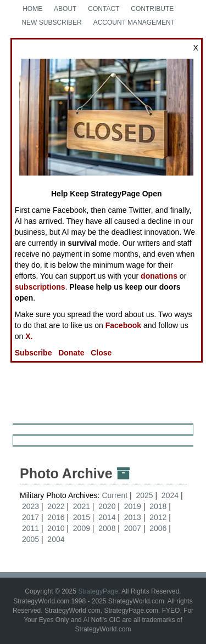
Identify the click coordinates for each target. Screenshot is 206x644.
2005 (30, 539)
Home (32, 9)
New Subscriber (51, 22)
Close (101, 353)
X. (29, 336)
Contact (104, 9)
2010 (56, 528)
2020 (107, 506)
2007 (133, 528)
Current (116, 495)
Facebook (123, 325)
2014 (107, 517)
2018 (158, 506)
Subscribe (34, 353)
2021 (82, 506)
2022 (56, 506)
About (65, 9)
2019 (133, 506)
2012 (158, 517)
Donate (71, 353)
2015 (82, 517)
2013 (133, 517)
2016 (56, 517)
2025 (144, 495)
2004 (56, 539)
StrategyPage (98, 591)
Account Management (134, 22)
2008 (107, 528)
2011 (30, 528)
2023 (30, 506)
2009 (82, 528)
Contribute (152, 9)
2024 (170, 495)
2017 (30, 517)
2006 (158, 528)
